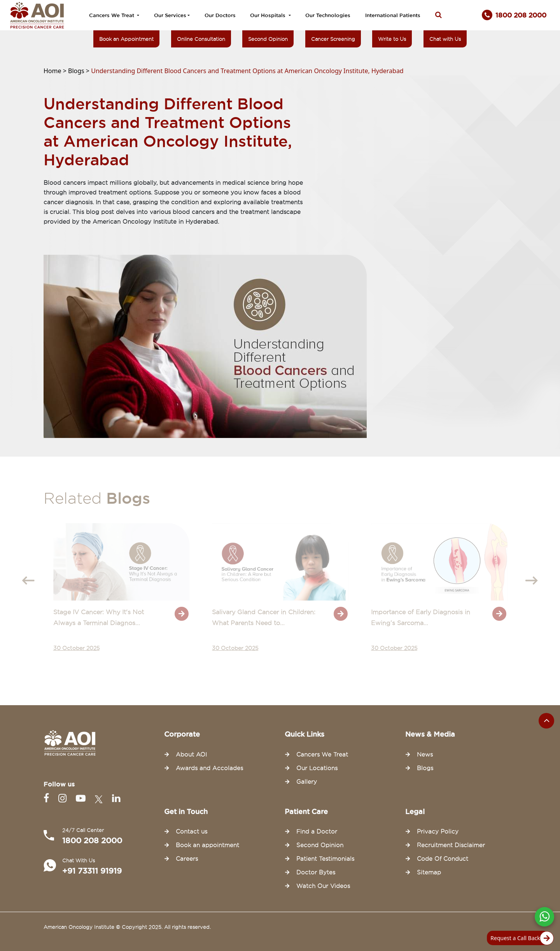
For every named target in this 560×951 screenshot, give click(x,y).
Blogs (425, 768)
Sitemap (429, 872)
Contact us (192, 832)
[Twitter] (100, 798)
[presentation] (28, 581)
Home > (56, 71)
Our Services (170, 15)
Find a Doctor (317, 832)
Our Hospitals (269, 15)
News (425, 755)
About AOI (191, 755)
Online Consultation (201, 39)
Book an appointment (207, 845)
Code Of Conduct (443, 859)
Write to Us (392, 39)
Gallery (307, 782)
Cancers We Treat (112, 15)
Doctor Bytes (316, 872)
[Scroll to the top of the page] (546, 721)
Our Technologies (328, 15)
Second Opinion (268, 39)
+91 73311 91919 (92, 871)
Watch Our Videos (323, 886)
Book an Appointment (126, 39)
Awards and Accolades (209, 768)
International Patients (393, 15)
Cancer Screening (333, 39)
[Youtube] (82, 798)
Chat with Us (445, 39)
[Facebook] (48, 798)
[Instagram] (64, 798)
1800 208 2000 (92, 841)
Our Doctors (220, 15)
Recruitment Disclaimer (451, 845)
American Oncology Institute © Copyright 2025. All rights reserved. (127, 927)
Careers (187, 859)
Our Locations (317, 768)
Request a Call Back (520, 938)
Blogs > (80, 71)
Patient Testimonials (325, 859)
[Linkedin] (116, 798)
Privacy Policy (438, 832)
